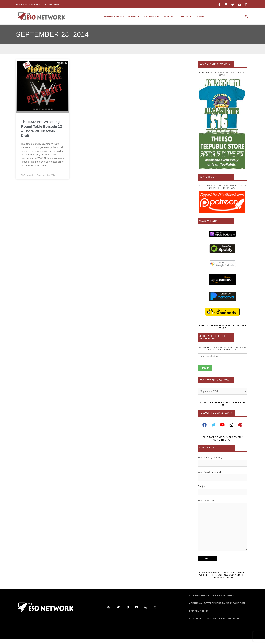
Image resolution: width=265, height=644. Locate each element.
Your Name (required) (222, 462)
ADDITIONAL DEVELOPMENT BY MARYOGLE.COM (217, 609)
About (186, 16)
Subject (222, 492)
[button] (246, 16)
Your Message (222, 529)
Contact (201, 16)
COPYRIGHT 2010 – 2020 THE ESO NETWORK (215, 624)
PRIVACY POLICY (199, 616)
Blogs (134, 16)
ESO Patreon (152, 16)
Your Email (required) (222, 477)
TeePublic (170, 16)
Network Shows (114, 16)
